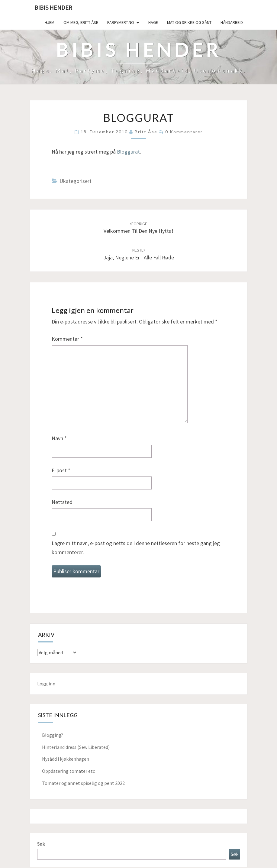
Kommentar (67, 339)
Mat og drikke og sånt (189, 22)
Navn (59, 438)
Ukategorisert (76, 181)
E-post (61, 470)
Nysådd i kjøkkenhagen (66, 759)
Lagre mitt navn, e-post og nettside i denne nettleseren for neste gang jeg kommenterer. (136, 548)
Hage (153, 22)
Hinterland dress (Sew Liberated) (76, 747)
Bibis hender (53, 7)
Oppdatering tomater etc (68, 771)
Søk (41, 844)
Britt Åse (146, 132)
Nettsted (62, 502)
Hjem (50, 22)
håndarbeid (232, 22)
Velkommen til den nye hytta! (138, 228)
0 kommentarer (184, 132)
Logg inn (46, 684)
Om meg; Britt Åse (81, 22)
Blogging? (53, 735)
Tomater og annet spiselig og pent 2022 (83, 783)
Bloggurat (128, 152)
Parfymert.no (121, 22)
